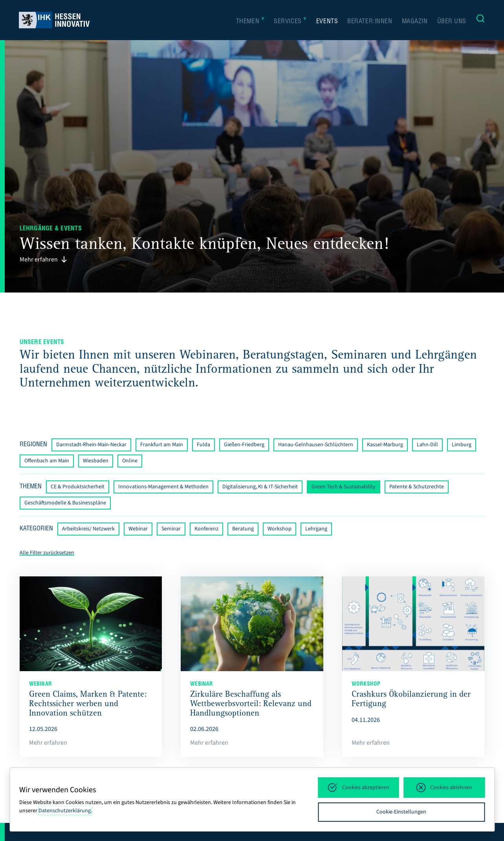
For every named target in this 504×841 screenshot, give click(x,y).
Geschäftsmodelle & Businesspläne (65, 503)
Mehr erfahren (43, 259)
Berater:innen (370, 22)
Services (290, 21)
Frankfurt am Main (162, 445)
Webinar (138, 529)
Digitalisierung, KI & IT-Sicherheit (260, 487)
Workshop (279, 529)
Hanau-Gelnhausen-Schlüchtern (316, 445)
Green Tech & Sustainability (344, 487)
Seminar (171, 529)
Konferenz (206, 529)
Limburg (462, 445)
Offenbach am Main (47, 461)
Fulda (203, 445)
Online (130, 461)
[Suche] (480, 20)
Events (327, 22)
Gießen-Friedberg (244, 445)
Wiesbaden (96, 461)
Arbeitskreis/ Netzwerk (88, 529)
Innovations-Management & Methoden (163, 487)
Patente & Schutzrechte (417, 487)
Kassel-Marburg (385, 445)
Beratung (243, 529)
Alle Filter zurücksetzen (47, 553)
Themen (250, 21)
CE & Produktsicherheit (78, 487)
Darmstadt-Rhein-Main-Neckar (91, 445)
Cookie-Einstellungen (401, 812)
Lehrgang (316, 529)
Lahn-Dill (427, 445)
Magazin (415, 22)
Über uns (452, 22)
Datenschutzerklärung (65, 811)
